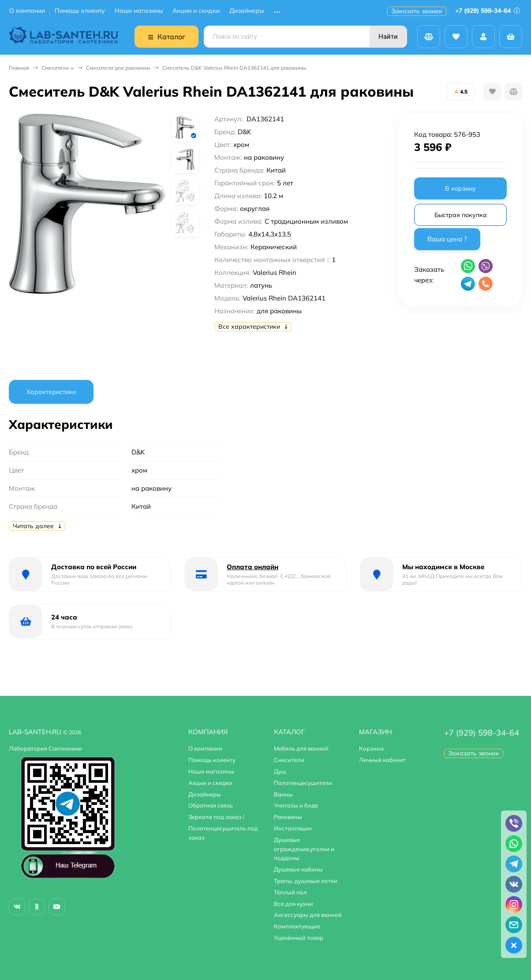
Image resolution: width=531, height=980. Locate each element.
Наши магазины (139, 11)
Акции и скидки (196, 11)
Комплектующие (297, 926)
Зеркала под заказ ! (216, 817)
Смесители (55, 68)
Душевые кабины (298, 869)
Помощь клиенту (80, 11)
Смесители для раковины (118, 68)
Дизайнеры (247, 11)
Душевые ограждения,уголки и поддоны (304, 849)
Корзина (371, 748)
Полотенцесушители (303, 783)
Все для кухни (294, 904)
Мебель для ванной (301, 748)
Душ (280, 771)
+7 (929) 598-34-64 (488, 11)
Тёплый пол (290, 892)
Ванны (283, 794)
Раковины (288, 817)
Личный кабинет (382, 760)
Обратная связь (211, 805)
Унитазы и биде (296, 805)
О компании (27, 11)
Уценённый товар (299, 938)
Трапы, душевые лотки (306, 881)
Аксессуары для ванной (308, 915)
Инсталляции (293, 828)
